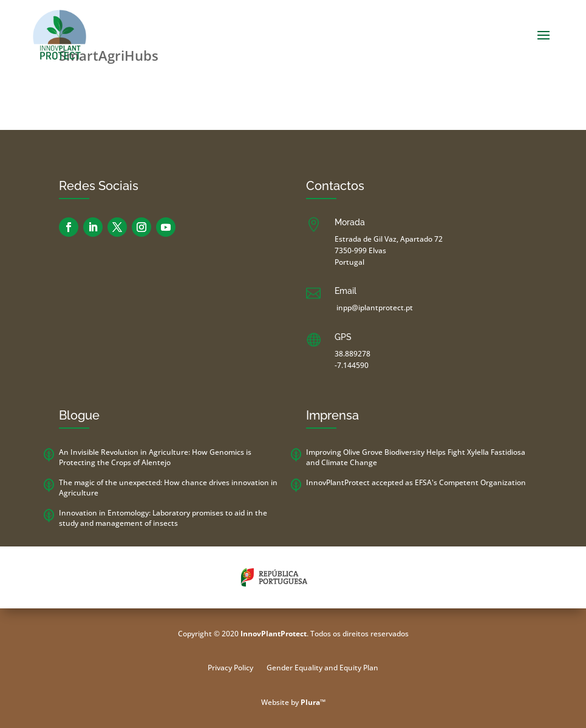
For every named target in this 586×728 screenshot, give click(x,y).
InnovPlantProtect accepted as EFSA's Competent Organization (416, 482)
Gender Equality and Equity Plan (322, 668)
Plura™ (313, 702)
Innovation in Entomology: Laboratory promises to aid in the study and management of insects (163, 518)
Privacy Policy (230, 668)
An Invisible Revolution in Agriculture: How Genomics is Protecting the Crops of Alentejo (155, 457)
